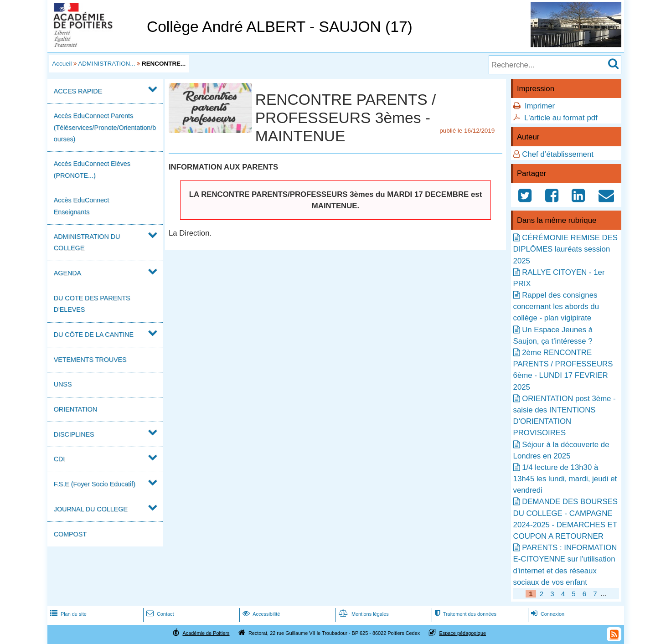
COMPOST (70, 534)
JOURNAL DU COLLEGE (91, 509)
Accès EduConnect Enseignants (81, 206)
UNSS (63, 384)
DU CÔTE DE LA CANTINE (94, 335)
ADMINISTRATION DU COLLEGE (87, 242)
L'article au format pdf (561, 118)
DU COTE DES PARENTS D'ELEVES (92, 304)
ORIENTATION (75, 409)
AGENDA (67, 273)
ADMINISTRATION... (106, 64)
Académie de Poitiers (206, 633)
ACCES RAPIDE (78, 91)
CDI (59, 459)
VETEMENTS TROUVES (90, 360)
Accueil (62, 64)
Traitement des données (465, 614)
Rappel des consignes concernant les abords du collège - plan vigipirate (556, 307)
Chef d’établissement (558, 154)
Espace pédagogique (463, 633)
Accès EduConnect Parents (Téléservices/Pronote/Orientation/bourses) (105, 127)
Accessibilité (261, 614)
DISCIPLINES (74, 434)
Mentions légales (363, 614)
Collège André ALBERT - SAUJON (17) (280, 27)
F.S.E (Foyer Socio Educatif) (95, 484)
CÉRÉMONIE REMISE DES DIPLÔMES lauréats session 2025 (565, 249)
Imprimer (540, 106)
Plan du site (67, 614)
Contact (159, 614)
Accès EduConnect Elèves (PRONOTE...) (92, 169)
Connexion (547, 614)
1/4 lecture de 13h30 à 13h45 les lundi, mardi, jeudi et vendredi (565, 479)
